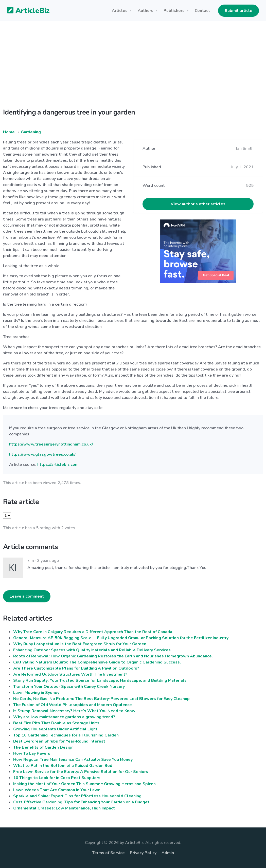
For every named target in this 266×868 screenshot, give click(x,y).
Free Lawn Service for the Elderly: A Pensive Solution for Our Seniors (81, 772)
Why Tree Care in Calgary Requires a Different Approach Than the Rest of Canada (93, 632)
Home (9, 132)
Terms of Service (108, 853)
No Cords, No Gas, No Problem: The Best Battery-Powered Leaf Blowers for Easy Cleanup (101, 699)
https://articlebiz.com (58, 465)
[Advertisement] (133, 69)
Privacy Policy (143, 853)
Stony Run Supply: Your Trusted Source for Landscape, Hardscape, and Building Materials (100, 680)
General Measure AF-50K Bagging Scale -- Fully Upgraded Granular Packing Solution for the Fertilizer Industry (121, 638)
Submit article (238, 11)
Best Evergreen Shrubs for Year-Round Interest (59, 741)
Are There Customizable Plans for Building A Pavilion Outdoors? (76, 668)
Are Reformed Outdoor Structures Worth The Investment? (70, 674)
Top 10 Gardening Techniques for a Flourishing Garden (66, 735)
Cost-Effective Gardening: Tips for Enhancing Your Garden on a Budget (81, 802)
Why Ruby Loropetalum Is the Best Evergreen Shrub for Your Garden (80, 644)
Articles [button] (120, 11)
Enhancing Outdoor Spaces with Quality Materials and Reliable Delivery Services (92, 650)
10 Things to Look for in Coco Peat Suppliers (57, 778)
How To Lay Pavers (32, 753)
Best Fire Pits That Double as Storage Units (56, 723)
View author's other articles (198, 204)
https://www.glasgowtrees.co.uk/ (42, 454)
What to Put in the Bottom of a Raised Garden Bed (63, 766)
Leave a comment (27, 596)
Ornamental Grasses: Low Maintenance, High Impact (64, 808)
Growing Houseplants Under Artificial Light (55, 729)
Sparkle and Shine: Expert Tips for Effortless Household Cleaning (77, 796)
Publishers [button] (174, 11)
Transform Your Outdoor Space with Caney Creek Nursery (69, 687)
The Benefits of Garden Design (43, 747)
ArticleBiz (25, 11)
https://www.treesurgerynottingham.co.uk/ (51, 444)
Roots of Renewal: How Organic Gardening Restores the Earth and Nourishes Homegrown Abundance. (113, 656)
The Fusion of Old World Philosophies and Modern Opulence (73, 705)
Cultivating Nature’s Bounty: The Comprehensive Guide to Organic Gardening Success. (97, 662)
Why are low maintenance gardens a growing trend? (64, 717)
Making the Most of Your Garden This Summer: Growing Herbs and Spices (84, 784)
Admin (168, 853)
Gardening (31, 132)
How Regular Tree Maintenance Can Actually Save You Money (73, 760)
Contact (202, 11)
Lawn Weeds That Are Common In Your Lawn (57, 790)
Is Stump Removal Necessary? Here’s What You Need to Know (74, 711)
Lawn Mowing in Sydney (36, 693)
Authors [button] (146, 11)
